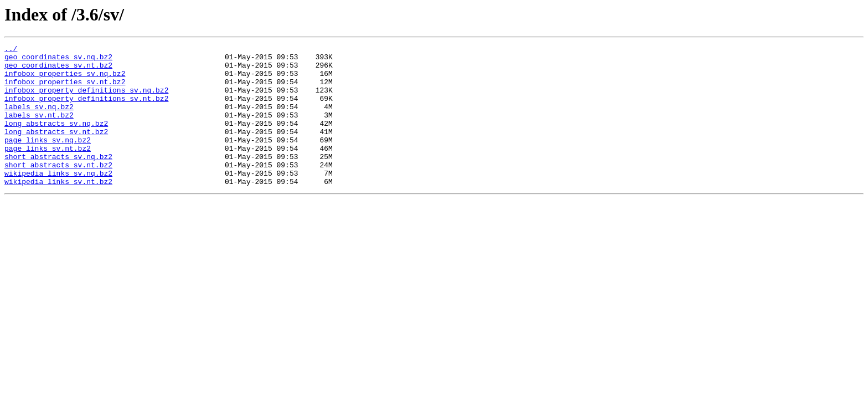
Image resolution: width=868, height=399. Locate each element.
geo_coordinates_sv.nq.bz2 (58, 60)
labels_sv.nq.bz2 (39, 120)
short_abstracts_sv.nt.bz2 (58, 190)
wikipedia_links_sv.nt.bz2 (58, 209)
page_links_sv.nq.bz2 (48, 160)
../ (11, 50)
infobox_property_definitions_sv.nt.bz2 (86, 110)
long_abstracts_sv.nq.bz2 (56, 140)
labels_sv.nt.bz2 (39, 130)
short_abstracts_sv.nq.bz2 (58, 180)
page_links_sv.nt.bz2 (48, 170)
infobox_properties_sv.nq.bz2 (65, 80)
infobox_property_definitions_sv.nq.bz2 (86, 100)
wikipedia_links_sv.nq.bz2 (58, 199)
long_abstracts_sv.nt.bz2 (56, 150)
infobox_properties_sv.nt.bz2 (65, 90)
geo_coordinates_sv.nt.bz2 (58, 70)
